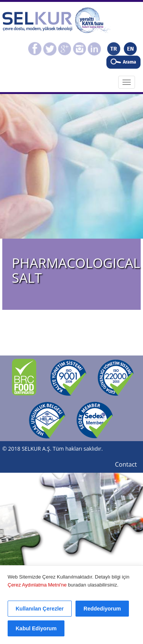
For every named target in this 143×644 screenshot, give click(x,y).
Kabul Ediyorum (36, 628)
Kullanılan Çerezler (40, 609)
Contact (126, 464)
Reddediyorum (102, 609)
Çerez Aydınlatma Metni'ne (38, 585)
